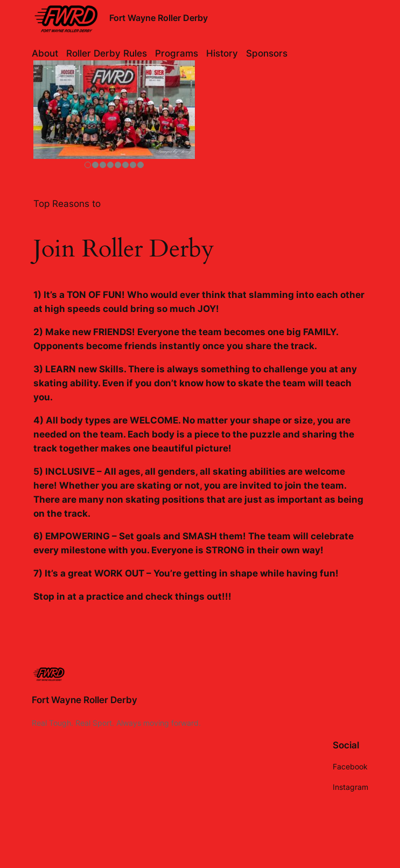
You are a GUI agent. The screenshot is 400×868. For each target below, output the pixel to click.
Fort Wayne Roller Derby (159, 18)
